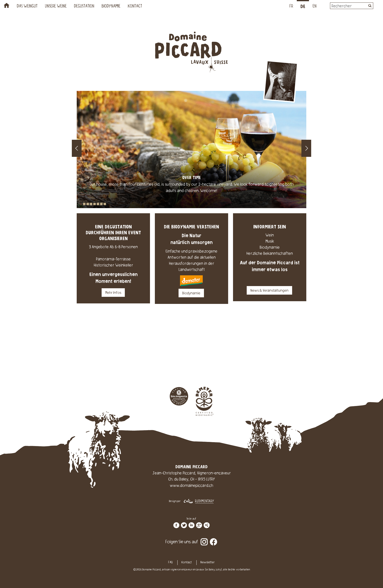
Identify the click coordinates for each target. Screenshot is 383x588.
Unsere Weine (56, 7)
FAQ (170, 563)
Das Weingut (27, 7)
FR (291, 7)
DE (303, 7)
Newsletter (207, 563)
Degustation (84, 7)
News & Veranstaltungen (269, 291)
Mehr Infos (113, 293)
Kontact (135, 7)
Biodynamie (111, 7)
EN (315, 7)
